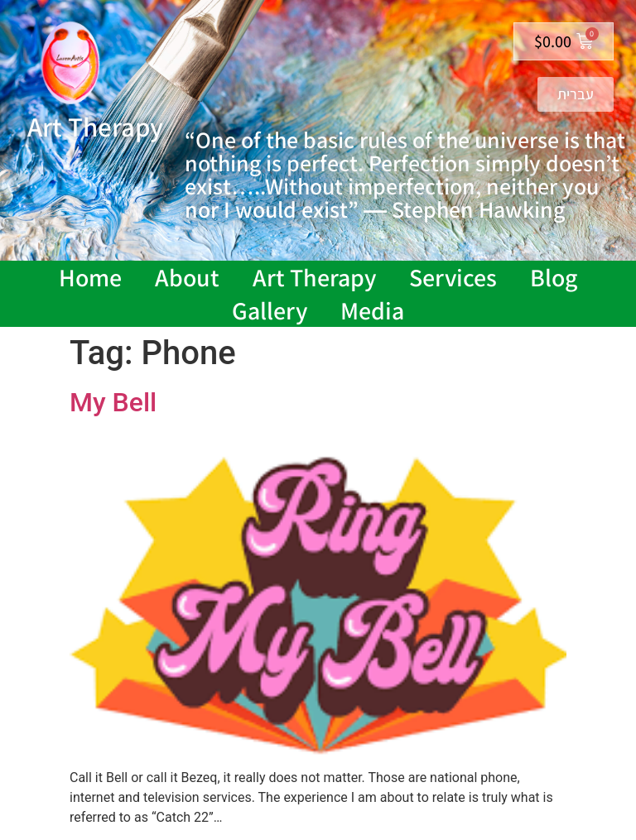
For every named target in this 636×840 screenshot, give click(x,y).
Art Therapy (314, 277)
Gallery (270, 310)
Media (372, 310)
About (187, 277)
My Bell (113, 402)
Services (453, 277)
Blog (554, 277)
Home (90, 277)
